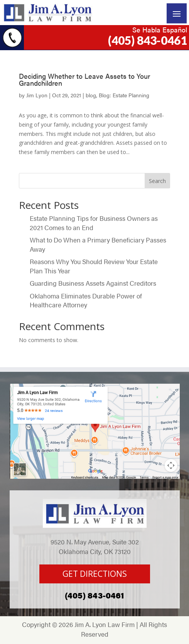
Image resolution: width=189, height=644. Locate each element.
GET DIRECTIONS (95, 574)
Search (157, 181)
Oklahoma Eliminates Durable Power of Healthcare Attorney (86, 300)
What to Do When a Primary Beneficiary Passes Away (98, 244)
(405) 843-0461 (148, 40)
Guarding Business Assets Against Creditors (94, 283)
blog (91, 95)
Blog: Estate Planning (124, 95)
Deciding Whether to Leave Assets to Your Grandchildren (84, 79)
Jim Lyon (37, 95)
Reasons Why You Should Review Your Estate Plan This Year (94, 266)
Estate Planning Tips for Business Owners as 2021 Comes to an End (94, 223)
